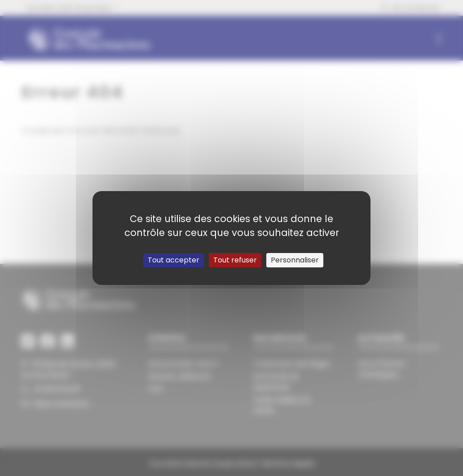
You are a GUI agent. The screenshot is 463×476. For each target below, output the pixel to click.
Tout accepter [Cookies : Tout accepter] (174, 260)
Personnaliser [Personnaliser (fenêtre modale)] (295, 260)
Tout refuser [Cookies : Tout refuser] (235, 260)
